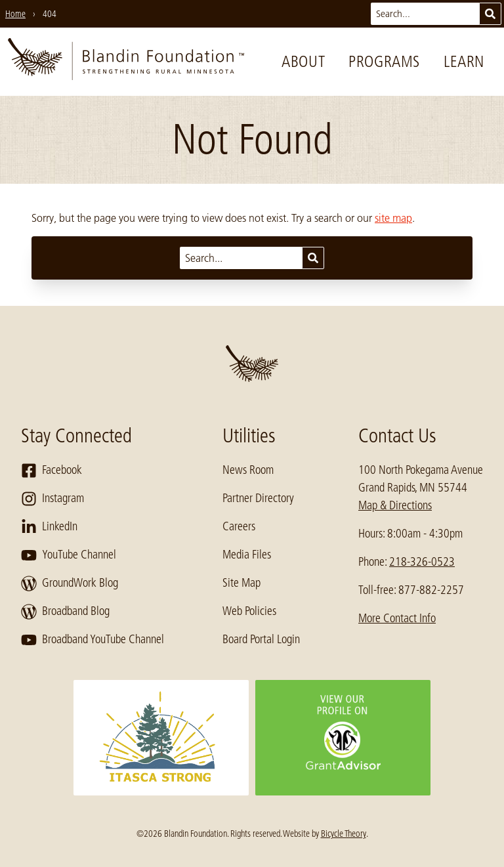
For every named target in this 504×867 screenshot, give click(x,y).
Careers (239, 526)
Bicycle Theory (344, 834)
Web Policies (249, 611)
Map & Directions (395, 505)
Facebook (52, 471)
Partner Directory (258, 498)
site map (393, 218)
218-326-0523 (422, 562)
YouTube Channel (69, 555)
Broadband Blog (65, 612)
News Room (248, 470)
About (303, 61)
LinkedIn (49, 527)
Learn (464, 61)
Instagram (52, 499)
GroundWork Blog (70, 583)
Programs (384, 61)
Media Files (247, 555)
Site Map (241, 583)
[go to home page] (126, 62)
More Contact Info (397, 618)
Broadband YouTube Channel (93, 640)
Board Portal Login (261, 639)
